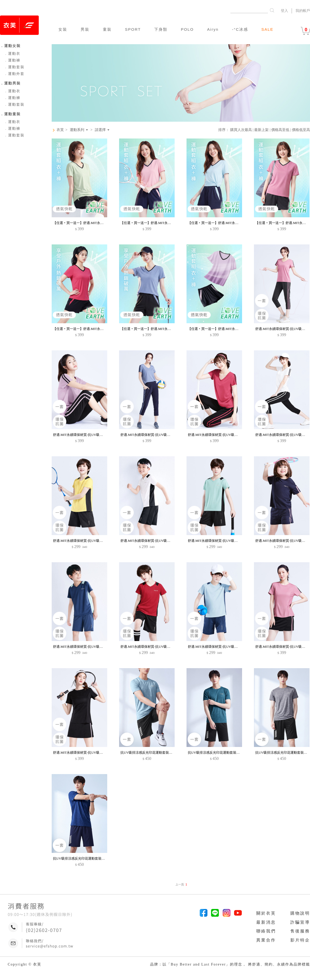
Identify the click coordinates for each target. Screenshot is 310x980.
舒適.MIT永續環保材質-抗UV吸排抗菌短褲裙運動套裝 (93, 753)
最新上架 (261, 130)
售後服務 (300, 931)
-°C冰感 (240, 29)
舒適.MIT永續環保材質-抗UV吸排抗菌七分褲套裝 (90, 435)
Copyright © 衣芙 (25, 964)
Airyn (213, 29)
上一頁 (180, 884)
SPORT (133, 29)
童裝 (107, 29)
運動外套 (14, 74)
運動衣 (12, 54)
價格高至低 (280, 130)
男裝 (85, 29)
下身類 (161, 29)
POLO (187, 29)
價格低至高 (301, 130)
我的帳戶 (303, 11)
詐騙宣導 (300, 922)
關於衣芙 (266, 913)
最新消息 (266, 922)
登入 (284, 11)
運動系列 (77, 130)
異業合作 (266, 940)
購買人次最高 (241, 130)
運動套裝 (14, 67)
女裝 (63, 29)
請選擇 (100, 130)
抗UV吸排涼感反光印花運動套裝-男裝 (149, 753)
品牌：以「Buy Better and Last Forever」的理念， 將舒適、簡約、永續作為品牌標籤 (230, 964)
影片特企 (300, 940)
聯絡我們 (266, 931)
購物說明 (300, 913)
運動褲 (12, 60)
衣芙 (60, 130)
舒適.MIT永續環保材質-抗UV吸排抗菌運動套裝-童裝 (92, 541)
